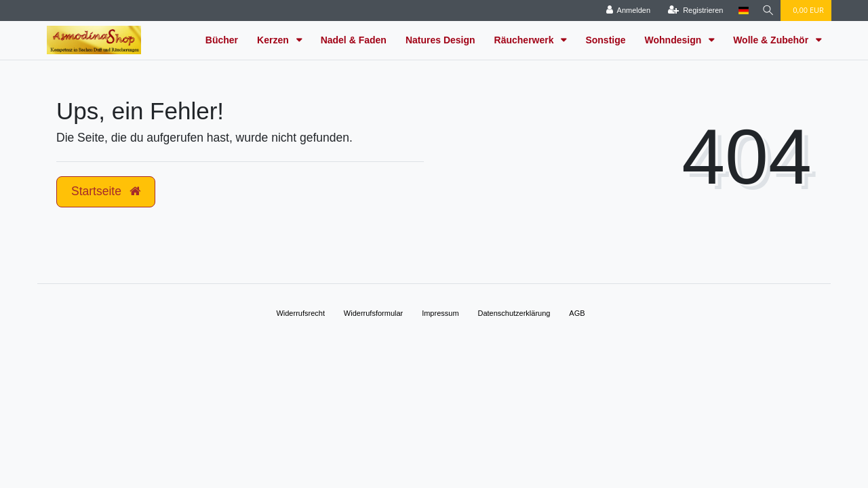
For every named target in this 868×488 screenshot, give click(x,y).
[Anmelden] (626, 11)
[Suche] (767, 11)
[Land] (741, 11)
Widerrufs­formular (373, 313)
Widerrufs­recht (300, 313)
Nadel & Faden (354, 40)
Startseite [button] (106, 191)
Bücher (222, 40)
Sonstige (605, 40)
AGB (577, 313)
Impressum (440, 313)
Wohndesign (675, 40)
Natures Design (440, 40)
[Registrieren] (693, 11)
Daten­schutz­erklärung (514, 313)
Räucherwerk (526, 40)
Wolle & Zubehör (772, 40)
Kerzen (274, 40)
